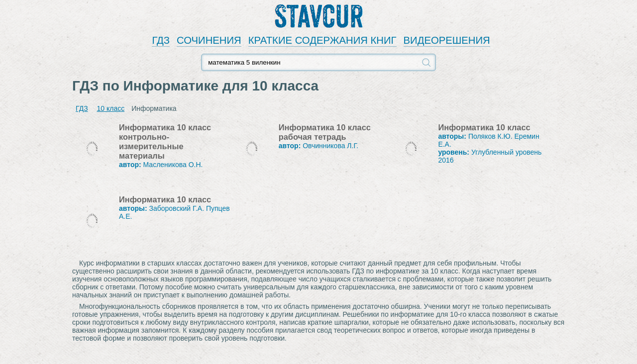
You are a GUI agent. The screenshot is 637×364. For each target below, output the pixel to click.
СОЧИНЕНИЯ (209, 40)
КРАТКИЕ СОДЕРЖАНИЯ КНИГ (322, 40)
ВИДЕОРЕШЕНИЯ (447, 40)
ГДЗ (161, 40)
